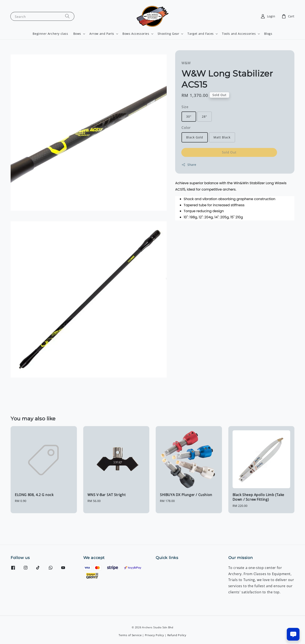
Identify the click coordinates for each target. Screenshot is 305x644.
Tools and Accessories (239, 34)
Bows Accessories (136, 34)
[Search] (67, 16)
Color (186, 128)
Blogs (268, 34)
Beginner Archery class (50, 34)
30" (189, 116)
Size (185, 107)
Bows (77, 34)
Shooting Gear (168, 34)
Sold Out (229, 152)
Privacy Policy (155, 635)
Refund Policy (177, 635)
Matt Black (222, 137)
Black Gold (195, 137)
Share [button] (189, 165)
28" (204, 116)
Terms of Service (130, 635)
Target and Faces (201, 34)
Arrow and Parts (102, 34)
